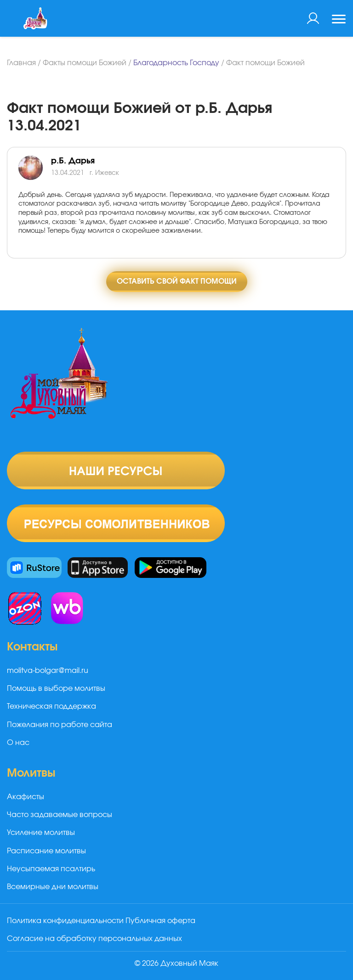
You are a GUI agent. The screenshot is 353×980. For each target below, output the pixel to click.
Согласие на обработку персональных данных (94, 939)
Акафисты (26, 797)
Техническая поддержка (51, 706)
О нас (18, 743)
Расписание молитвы (46, 851)
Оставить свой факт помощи (177, 281)
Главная (21, 63)
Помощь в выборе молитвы (56, 689)
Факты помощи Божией (85, 63)
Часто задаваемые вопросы (60, 815)
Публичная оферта (160, 921)
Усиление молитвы (41, 833)
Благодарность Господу (176, 63)
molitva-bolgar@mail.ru (48, 671)
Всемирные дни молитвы (53, 887)
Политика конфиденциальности (65, 921)
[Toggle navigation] (339, 20)
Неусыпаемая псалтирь (51, 869)
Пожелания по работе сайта (60, 725)
